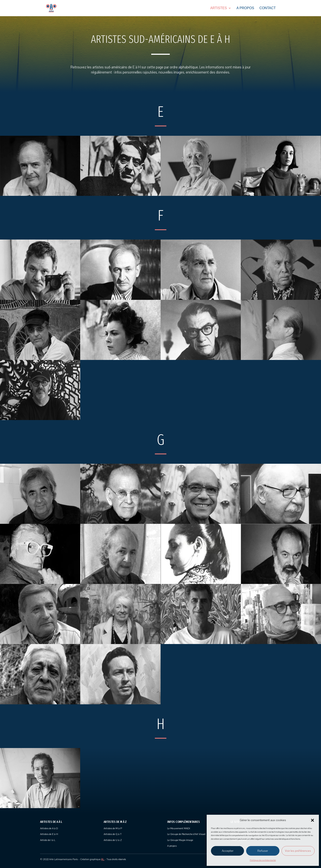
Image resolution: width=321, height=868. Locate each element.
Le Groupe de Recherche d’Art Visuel (186, 834)
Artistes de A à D (49, 828)
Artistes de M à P (113, 828)
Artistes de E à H (49, 834)
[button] (312, 820)
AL (103, 859)
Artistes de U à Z (113, 840)
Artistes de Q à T (113, 834)
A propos (245, 8)
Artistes (219, 8)
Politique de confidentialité (263, 860)
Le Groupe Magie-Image (180, 840)
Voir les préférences (298, 851)
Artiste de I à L (48, 840)
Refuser (263, 851)
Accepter (228, 851)
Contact (267, 8)
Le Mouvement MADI (179, 828)
